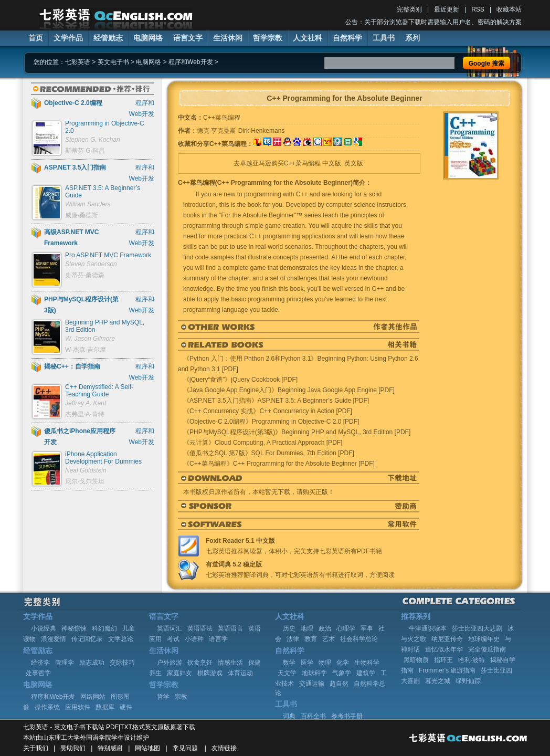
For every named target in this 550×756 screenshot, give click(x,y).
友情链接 (224, 748)
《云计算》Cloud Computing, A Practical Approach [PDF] (263, 443)
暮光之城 (438, 681)
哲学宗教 (268, 38)
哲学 (163, 697)
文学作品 (68, 38)
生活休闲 (228, 38)
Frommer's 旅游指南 (447, 670)
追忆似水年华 (444, 649)
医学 (307, 663)
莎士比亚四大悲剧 (477, 628)
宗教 (181, 697)
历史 (289, 628)
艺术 (329, 639)
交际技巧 (122, 663)
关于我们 (36, 748)
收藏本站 (509, 9)
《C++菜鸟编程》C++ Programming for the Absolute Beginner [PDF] (279, 464)
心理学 (346, 628)
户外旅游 (170, 663)
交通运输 (312, 684)
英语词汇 (170, 628)
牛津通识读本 (428, 628)
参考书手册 (347, 716)
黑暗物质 (416, 660)
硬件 (126, 707)
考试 (173, 639)
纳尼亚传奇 (447, 639)
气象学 (342, 673)
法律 (293, 639)
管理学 (65, 663)
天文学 (287, 673)
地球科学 (314, 673)
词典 (289, 716)
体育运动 (240, 673)
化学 (343, 663)
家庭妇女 (179, 673)
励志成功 (92, 663)
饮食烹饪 (200, 663)
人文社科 (308, 38)
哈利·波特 (472, 660)
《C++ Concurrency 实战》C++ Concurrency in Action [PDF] (268, 411)
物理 (325, 663)
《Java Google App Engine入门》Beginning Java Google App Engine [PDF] (289, 390)
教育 (311, 639)
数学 (289, 663)
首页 (36, 38)
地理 (307, 628)
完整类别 (409, 9)
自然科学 (347, 38)
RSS (478, 9)
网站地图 (147, 748)
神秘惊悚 (74, 628)
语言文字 (188, 38)
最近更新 (447, 9)
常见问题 (185, 748)
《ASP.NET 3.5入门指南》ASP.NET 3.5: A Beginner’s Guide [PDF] (276, 401)
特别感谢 (110, 748)
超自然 (339, 684)
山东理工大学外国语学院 (77, 738)
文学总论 (121, 639)
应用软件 (78, 707)
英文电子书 (113, 62)
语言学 (218, 639)
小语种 (194, 639)
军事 (367, 628)
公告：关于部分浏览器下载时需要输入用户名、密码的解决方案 (433, 22)
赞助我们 (73, 748)
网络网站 (93, 697)
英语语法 (200, 628)
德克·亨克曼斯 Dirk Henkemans (241, 131)
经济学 (40, 663)
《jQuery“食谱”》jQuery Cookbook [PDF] (240, 380)
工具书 (384, 38)
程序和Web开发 (191, 62)
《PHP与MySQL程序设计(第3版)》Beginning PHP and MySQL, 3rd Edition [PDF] (297, 432)
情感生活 (230, 663)
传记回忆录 (87, 639)
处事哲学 (38, 673)
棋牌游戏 (210, 673)
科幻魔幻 (104, 628)
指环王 (443, 660)
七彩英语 (78, 62)
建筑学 (366, 673)
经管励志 (108, 38)
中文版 (332, 163)
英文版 (354, 163)
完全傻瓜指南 (487, 649)
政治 (325, 628)
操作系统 (47, 707)
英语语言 (230, 628)
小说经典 (44, 628)
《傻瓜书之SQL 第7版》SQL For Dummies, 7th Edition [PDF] (269, 453)
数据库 (105, 707)
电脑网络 (148, 38)
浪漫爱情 (54, 639)
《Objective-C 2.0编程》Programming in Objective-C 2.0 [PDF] (271, 422)
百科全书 (313, 716)
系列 (412, 38)
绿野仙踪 (468, 681)
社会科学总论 (359, 639)
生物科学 (367, 663)
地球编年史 (484, 639)
